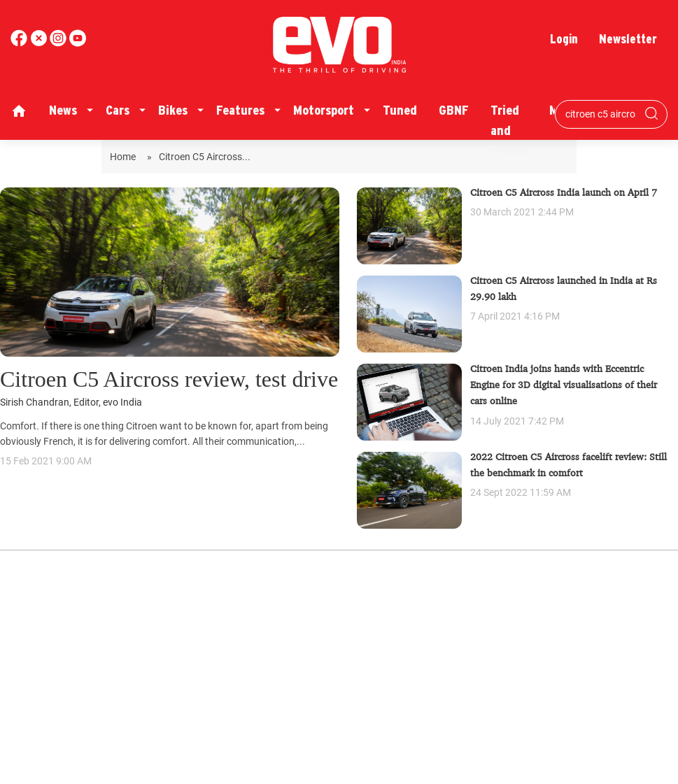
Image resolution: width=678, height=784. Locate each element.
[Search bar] (601, 114)
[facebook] (20, 43)
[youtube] (59, 43)
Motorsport (324, 110)
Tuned (400, 110)
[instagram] (78, 43)
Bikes (173, 110)
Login (564, 39)
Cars (118, 110)
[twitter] (40, 43)
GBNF (454, 110)
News (63, 110)
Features (240, 110)
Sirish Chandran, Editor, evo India (71, 402)
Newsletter (628, 39)
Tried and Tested (509, 130)
